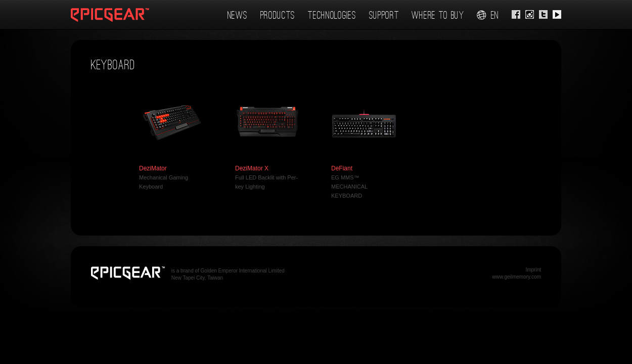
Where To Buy (438, 15)
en (488, 15)
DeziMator (153, 168)
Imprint (533, 270)
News (238, 15)
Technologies (332, 15)
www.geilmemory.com (517, 277)
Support (384, 15)
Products (278, 15)
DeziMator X (252, 168)
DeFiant (342, 168)
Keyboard (113, 65)
